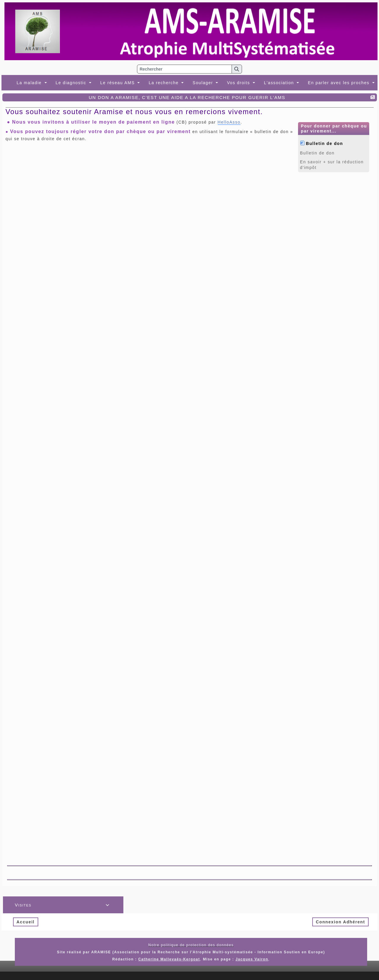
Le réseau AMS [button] (118, 83)
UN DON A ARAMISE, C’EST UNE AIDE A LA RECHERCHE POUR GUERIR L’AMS (188, 97)
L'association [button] (280, 83)
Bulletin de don (325, 143)
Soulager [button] (203, 83)
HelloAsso (229, 122)
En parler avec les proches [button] (339, 83)
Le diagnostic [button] (72, 83)
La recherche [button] (164, 83)
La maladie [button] (30, 83)
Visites (63, 905)
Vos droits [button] (239, 83)
